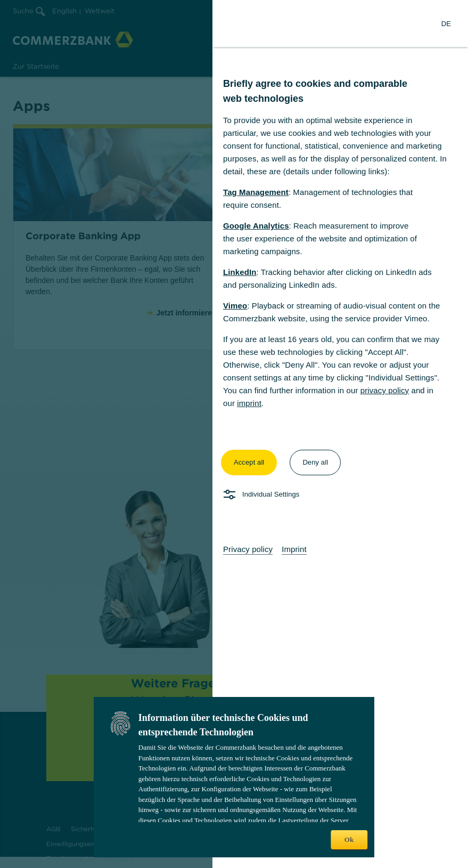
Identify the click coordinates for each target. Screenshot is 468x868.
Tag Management (256, 192)
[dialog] (234, 434)
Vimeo (235, 306)
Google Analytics (256, 226)
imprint (249, 403)
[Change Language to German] (446, 23)
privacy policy (385, 390)
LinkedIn (240, 272)
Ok (349, 839)
